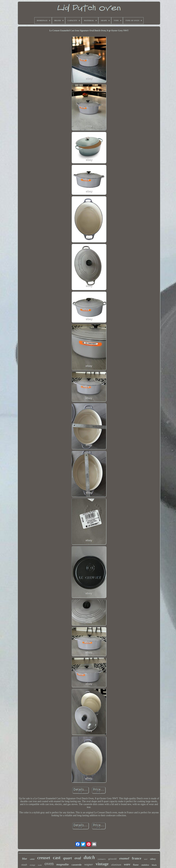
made (40, 865)
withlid (32, 859)
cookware (102, 859)
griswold (112, 859)
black (154, 865)
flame (136, 865)
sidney (153, 859)
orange (32, 865)
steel (146, 859)
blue (25, 859)
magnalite (63, 864)
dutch (89, 857)
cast (57, 858)
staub (24, 865)
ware (127, 864)
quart (68, 858)
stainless (145, 865)
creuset (44, 858)
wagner (89, 864)
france (137, 858)
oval (78, 858)
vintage (102, 864)
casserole (77, 865)
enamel (124, 858)
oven (49, 864)
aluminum (116, 865)
